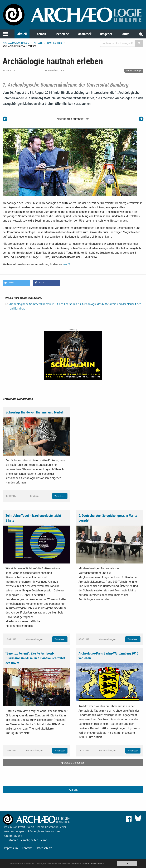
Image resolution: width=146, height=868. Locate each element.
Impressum (11, 848)
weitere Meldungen (73, 763)
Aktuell (22, 34)
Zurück (73, 790)
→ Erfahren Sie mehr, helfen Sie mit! (26, 840)
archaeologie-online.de (16, 43)
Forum (125, 34)
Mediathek (84, 34)
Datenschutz (44, 848)
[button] (16, 283)
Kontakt (27, 848)
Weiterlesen (60, 496)
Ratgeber (106, 34)
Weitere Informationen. (94, 864)
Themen (41, 34)
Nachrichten (55, 43)
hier (65, 264)
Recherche (62, 34)
